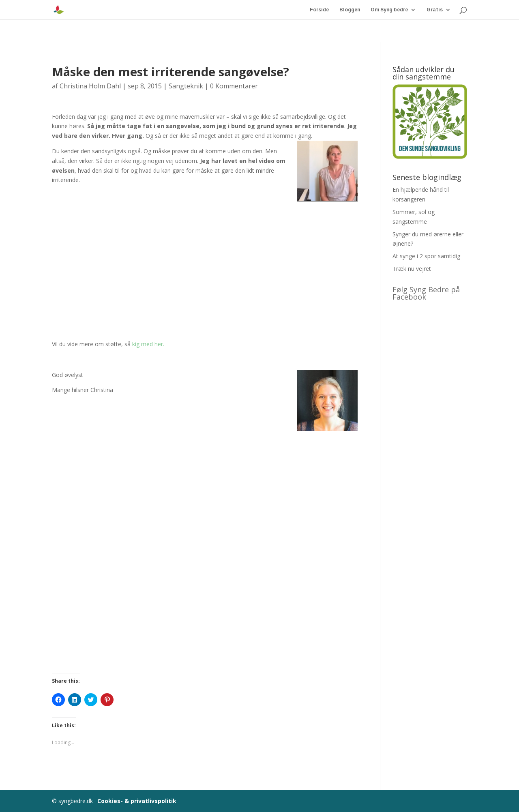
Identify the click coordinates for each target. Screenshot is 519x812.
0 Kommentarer (234, 86)
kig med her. (147, 344)
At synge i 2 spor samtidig (426, 256)
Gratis (435, 10)
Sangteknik (186, 86)
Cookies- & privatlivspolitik (137, 801)
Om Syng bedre (389, 10)
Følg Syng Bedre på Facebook (426, 293)
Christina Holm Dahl (90, 86)
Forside (319, 10)
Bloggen (350, 10)
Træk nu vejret (412, 269)
